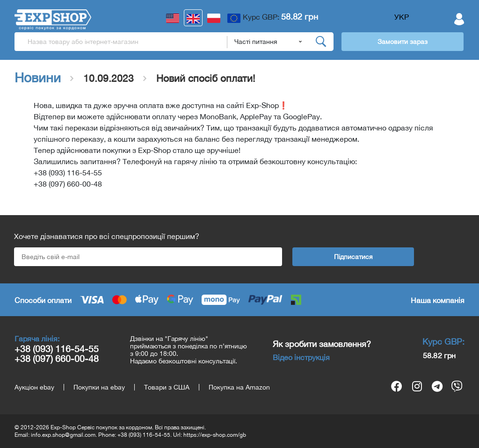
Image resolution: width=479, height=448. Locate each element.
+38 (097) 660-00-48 (57, 358)
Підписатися (353, 257)
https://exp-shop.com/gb (215, 435)
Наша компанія (438, 300)
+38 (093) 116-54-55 (57, 349)
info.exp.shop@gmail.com (63, 435)
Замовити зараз (403, 42)
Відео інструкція (301, 357)
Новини (38, 78)
